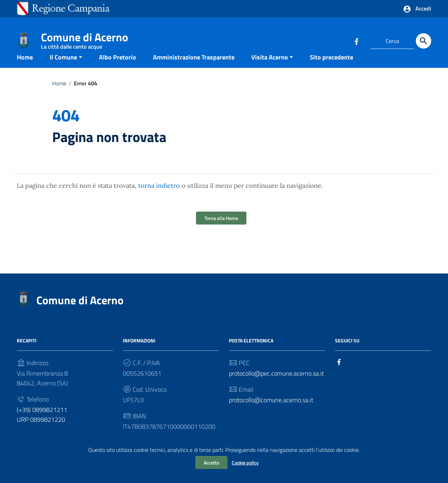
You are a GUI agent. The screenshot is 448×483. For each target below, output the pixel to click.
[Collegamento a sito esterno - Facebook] (356, 41)
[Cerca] (423, 41)
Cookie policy (245, 463)
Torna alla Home (221, 229)
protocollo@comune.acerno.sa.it (271, 411)
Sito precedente (331, 68)
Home (25, 68)
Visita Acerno (270, 68)
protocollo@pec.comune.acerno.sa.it (276, 384)
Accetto (211, 463)
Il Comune (63, 68)
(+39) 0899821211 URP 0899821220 (42, 425)
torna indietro (159, 196)
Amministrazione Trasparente (194, 68)
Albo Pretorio (118, 68)
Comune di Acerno (85, 39)
